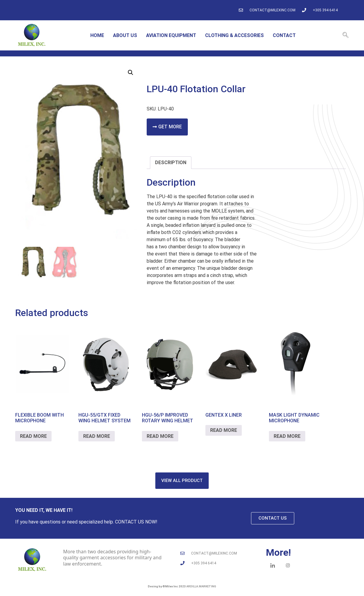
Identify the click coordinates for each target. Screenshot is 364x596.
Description (171, 163)
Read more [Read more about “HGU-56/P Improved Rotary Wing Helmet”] (160, 436)
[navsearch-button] (346, 36)
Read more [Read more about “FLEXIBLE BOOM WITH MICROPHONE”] (33, 436)
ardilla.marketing (201, 586)
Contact (284, 35)
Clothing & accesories (234, 35)
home (97, 35)
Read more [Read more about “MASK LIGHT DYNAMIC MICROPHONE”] (287, 436)
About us (125, 35)
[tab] (171, 163)
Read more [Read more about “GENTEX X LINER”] (224, 430)
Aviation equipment (171, 35)
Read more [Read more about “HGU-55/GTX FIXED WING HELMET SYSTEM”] (97, 436)
